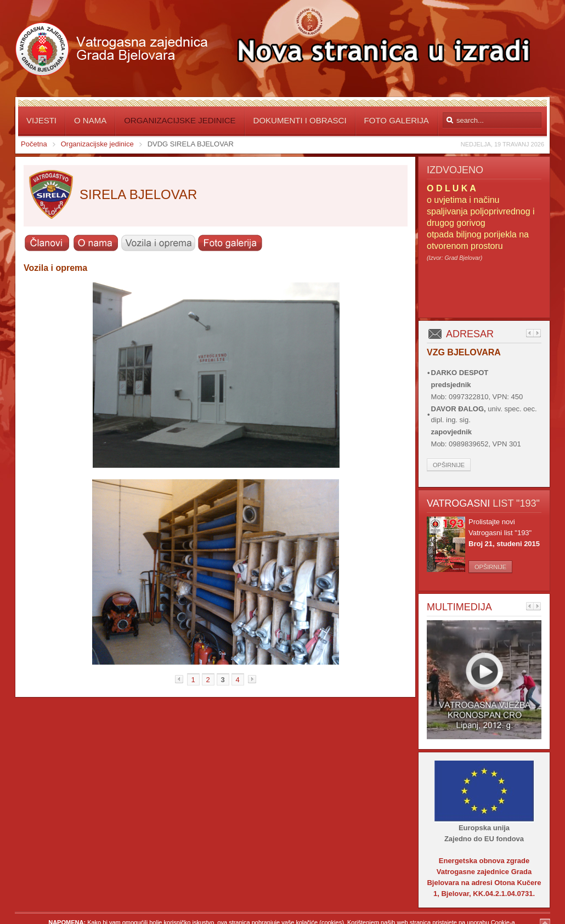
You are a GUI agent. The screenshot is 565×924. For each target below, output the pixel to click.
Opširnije (449, 465)
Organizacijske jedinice (97, 144)
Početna (34, 144)
